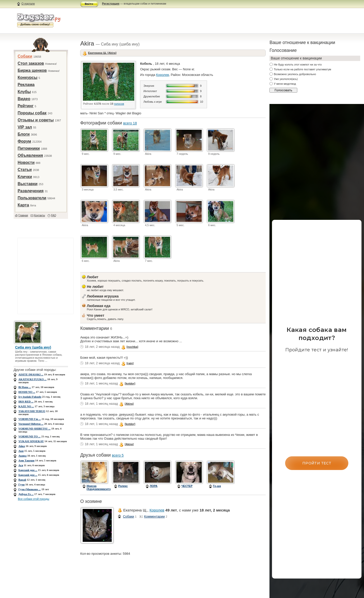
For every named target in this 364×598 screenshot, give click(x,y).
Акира (22, 456)
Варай (22, 480)
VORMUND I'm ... (30, 419)
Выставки (28, 184)
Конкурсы (28, 78)
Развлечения (31, 191)
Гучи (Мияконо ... (30, 489)
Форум (25, 141)
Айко (22, 446)
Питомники (29, 148)
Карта (23, 205)
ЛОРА (154, 486)
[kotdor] (130, 383)
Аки (21, 451)
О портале (28, 4)
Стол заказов (31, 63)
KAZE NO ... (26, 406)
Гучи (22, 484)
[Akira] (129, 404)
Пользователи (32, 198)
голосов (119, 104)
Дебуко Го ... (26, 494)
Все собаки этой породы (34, 499)
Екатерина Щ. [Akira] (102, 53)
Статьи (25, 170)
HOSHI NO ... (27, 392)
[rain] (130, 363)
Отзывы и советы (36, 120)
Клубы (24, 92)
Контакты (40, 215)
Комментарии (154, 516)
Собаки (25, 56)
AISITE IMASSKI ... (31, 374)
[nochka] (132, 347)
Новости (26, 163)
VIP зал (25, 127)
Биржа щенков (32, 70)
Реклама (26, 85)
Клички (25, 177)
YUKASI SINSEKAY (31, 441)
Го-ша (217, 486)
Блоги (24, 134)
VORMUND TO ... (30, 436)
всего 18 (130, 123)
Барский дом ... (28, 470)
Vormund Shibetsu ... (31, 424)
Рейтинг (26, 106)
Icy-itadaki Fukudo (30, 397)
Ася (21, 465)
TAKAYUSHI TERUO (32, 411)
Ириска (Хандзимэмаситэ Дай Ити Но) (98, 489)
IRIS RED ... (26, 401)
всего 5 (118, 455)
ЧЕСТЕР (187, 486)
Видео (24, 99)
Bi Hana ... (25, 387)
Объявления (30, 155)
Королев (163, 75)
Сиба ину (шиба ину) (33, 347)
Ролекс (123, 486)
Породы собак (32, 113)
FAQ (54, 215)
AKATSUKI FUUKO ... (32, 379)
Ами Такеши (27, 460)
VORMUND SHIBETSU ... (35, 429)
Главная (23, 215)
